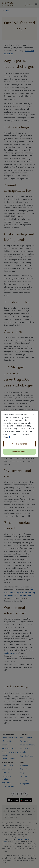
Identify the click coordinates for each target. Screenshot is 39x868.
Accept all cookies (19, 452)
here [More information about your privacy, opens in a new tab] (11, 437)
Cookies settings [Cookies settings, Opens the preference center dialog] (20, 444)
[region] (19, 434)
